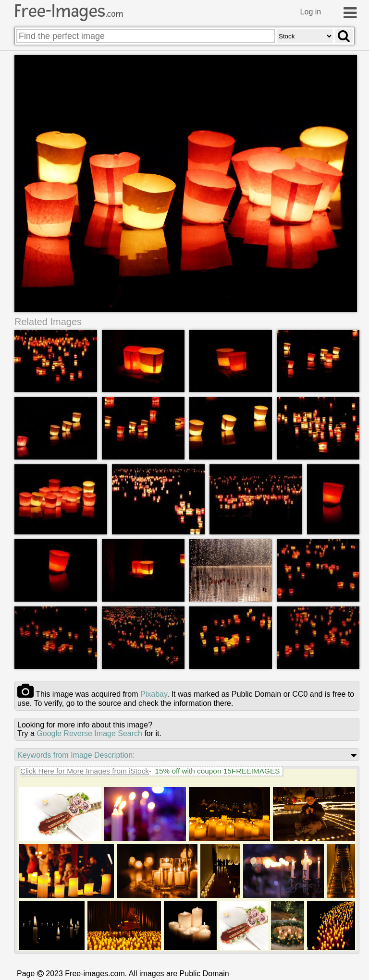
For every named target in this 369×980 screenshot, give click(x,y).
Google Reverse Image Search (89, 733)
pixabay (154, 694)
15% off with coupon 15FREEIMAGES (217, 771)
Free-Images (69, 11)
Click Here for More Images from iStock (85, 771)
